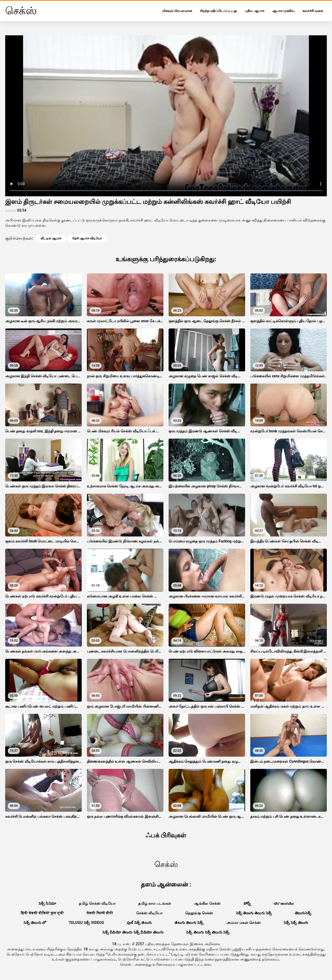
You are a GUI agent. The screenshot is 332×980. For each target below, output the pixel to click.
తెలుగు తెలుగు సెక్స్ (189, 923)
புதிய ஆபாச (254, 11)
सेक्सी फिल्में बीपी (100, 913)
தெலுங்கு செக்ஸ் (199, 913)
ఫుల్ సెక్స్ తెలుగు (139, 923)
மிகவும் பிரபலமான (177, 11)
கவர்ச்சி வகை (313, 11)
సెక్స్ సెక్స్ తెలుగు (296, 923)
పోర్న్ (247, 903)
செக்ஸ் (126, 964)
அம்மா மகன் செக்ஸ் (244, 923)
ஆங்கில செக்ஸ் (207, 903)
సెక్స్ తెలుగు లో (35, 923)
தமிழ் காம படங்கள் (155, 903)
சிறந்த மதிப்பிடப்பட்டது (218, 11)
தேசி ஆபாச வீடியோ (87, 238)
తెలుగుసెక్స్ (303, 913)
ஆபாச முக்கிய (283, 11)
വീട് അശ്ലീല (283, 903)
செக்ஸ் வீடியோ (149, 913)
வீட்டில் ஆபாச (51, 238)
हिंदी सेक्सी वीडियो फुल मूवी (42, 913)
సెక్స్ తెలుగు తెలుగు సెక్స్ (254, 913)
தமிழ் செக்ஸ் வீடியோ (97, 903)
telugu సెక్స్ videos (86, 923)
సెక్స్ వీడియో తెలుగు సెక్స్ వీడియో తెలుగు (133, 932)
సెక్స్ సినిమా (47, 903)
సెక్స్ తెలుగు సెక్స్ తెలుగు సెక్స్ (208, 932)
